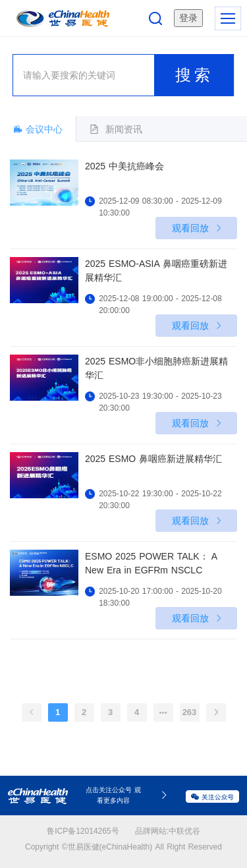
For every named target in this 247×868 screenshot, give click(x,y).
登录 (188, 18)
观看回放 (198, 228)
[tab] (116, 129)
